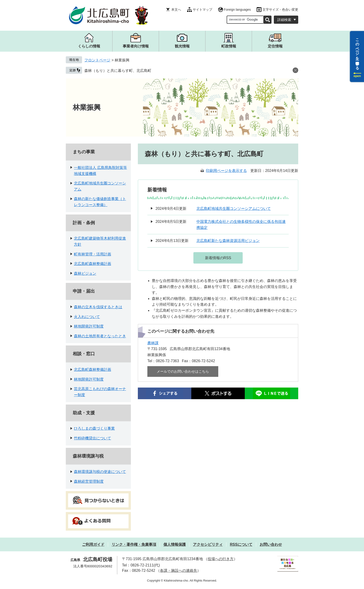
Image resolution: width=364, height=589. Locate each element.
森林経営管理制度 (89, 481)
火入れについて (87, 317)
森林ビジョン (85, 273)
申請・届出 (84, 291)
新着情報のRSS (218, 258)
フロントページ (97, 60)
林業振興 (87, 107)
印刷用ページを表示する (226, 171)
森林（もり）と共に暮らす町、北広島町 (118, 71)
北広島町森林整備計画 (93, 264)
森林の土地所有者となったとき (100, 336)
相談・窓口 (84, 354)
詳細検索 (284, 20)
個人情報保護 (175, 544)
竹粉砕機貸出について (93, 438)
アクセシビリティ (208, 544)
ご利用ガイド (93, 544)
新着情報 (157, 190)
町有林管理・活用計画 (93, 254)
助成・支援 (84, 413)
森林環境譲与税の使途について (100, 472)
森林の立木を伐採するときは (98, 307)
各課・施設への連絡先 (179, 571)
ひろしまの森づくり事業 (94, 428)
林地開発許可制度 (89, 326)
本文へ (176, 10)
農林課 (153, 343)
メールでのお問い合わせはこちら (183, 371)
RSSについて (241, 544)
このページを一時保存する (357, 52)
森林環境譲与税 (88, 456)
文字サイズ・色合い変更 (280, 10)
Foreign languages (237, 10)
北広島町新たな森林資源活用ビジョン (228, 241)
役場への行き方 (221, 559)
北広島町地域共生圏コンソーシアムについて (234, 209)
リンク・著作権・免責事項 (134, 544)
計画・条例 (84, 223)
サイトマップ (202, 10)
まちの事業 (84, 152)
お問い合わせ (271, 544)
